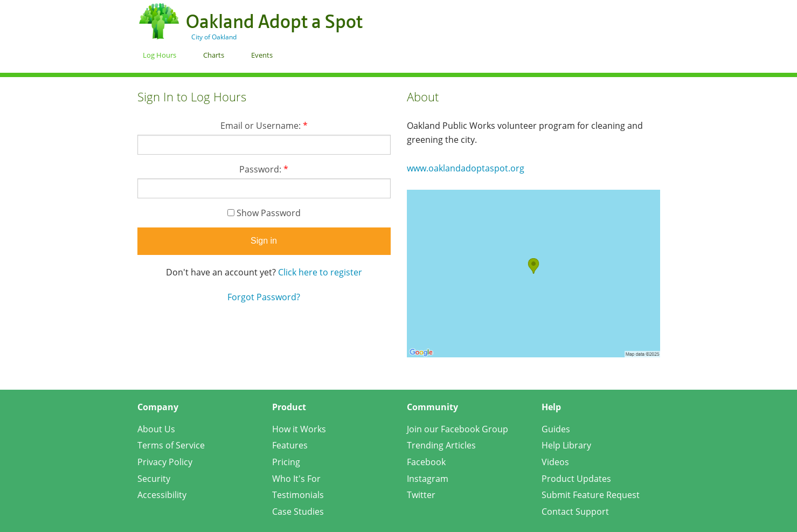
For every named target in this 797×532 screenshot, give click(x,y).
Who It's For (296, 479)
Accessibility (162, 495)
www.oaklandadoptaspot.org (466, 168)
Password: (264, 169)
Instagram (428, 479)
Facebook (426, 462)
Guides (556, 429)
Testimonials (298, 495)
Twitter (421, 495)
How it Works (299, 429)
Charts (214, 55)
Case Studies (298, 512)
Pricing (286, 462)
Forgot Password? (264, 297)
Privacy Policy (165, 462)
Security (154, 479)
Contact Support (575, 512)
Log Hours (160, 55)
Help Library (566, 445)
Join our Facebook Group (458, 429)
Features (290, 445)
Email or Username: (264, 126)
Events (262, 55)
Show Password (264, 213)
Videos (555, 462)
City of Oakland (214, 37)
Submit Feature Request (591, 495)
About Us (156, 429)
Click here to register (320, 272)
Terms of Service (171, 445)
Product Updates (576, 479)
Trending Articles (441, 445)
